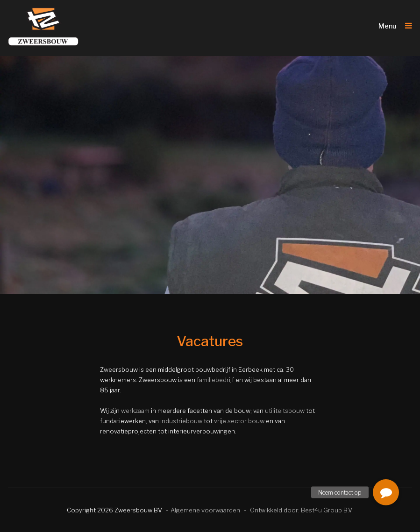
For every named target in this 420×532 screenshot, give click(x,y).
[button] (386, 492)
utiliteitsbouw (285, 411)
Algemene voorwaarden (205, 510)
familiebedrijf (215, 380)
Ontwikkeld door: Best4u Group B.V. (301, 510)
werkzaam (135, 411)
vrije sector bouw (239, 421)
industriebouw (181, 421)
